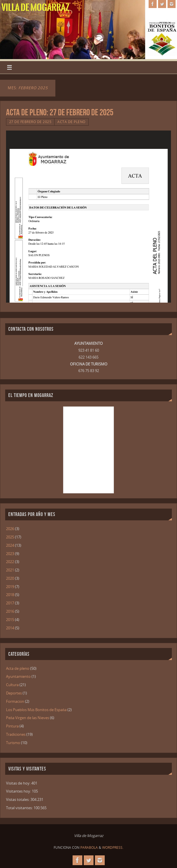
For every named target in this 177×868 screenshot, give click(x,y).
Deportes (14, 693)
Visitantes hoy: (19, 791)
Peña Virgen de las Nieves (28, 718)
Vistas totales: (18, 799)
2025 (10, 537)
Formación (15, 701)
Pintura (12, 726)
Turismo (13, 743)
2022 (10, 562)
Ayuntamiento (18, 676)
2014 (10, 628)
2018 (10, 595)
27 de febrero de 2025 (30, 122)
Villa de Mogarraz (35, 7)
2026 (10, 529)
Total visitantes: (20, 808)
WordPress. (113, 847)
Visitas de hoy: (19, 783)
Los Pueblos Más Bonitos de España (36, 710)
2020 (10, 578)
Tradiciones (16, 734)
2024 (10, 545)
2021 (10, 570)
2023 (10, 554)
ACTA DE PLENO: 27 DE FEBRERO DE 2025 (60, 112)
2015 (10, 620)
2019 (10, 587)
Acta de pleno (71, 122)
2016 (10, 611)
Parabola (89, 847)
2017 (10, 603)
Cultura (12, 685)
